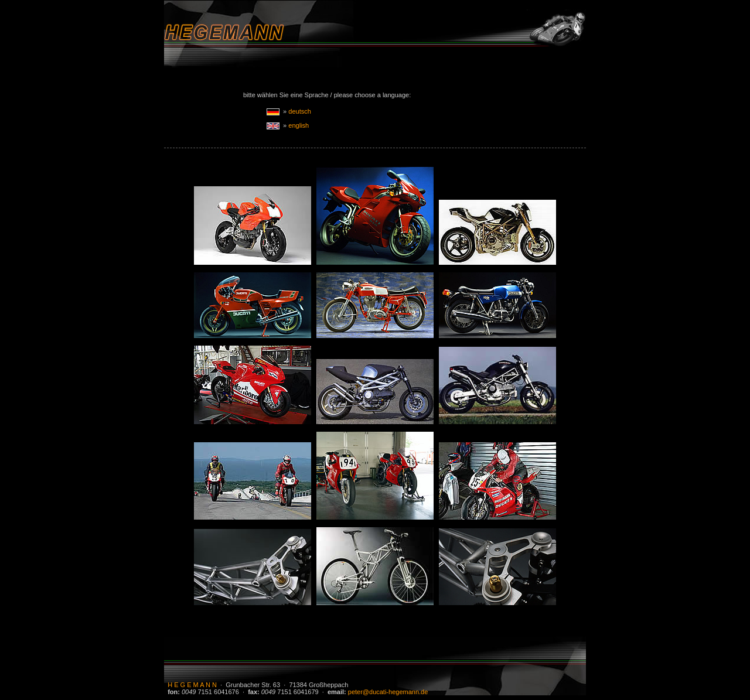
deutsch (300, 111)
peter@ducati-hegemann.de (388, 692)
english (299, 125)
